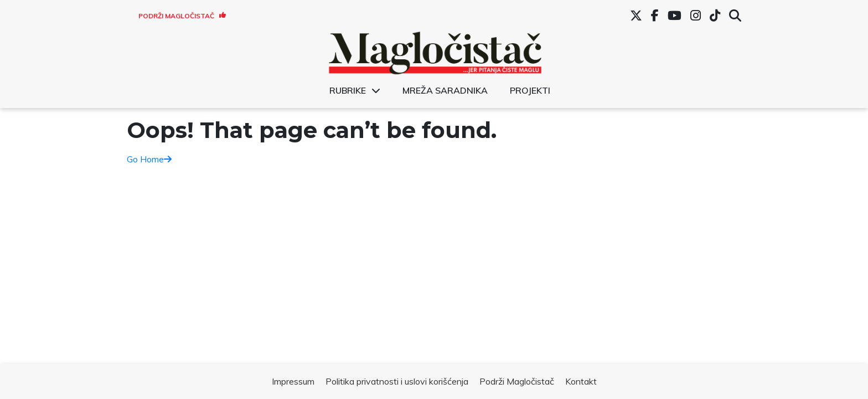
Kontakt (581, 381)
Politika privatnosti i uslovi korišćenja (397, 381)
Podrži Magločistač (182, 16)
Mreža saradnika (445, 90)
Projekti (530, 90)
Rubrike (348, 90)
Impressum (293, 381)
